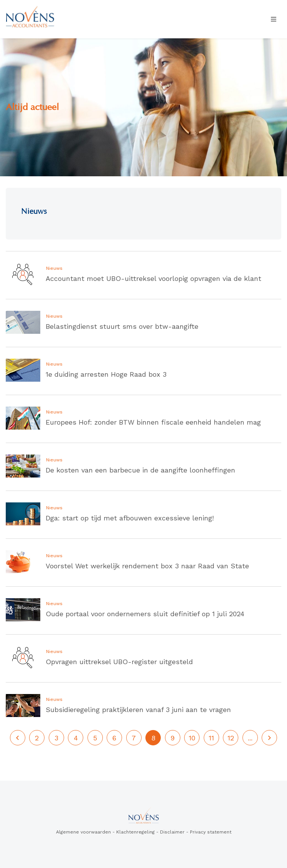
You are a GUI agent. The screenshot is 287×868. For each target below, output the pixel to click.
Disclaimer (172, 832)
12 (231, 738)
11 (211, 738)
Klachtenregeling (135, 832)
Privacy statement (211, 832)
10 (192, 738)
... (250, 738)
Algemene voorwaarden (83, 832)
